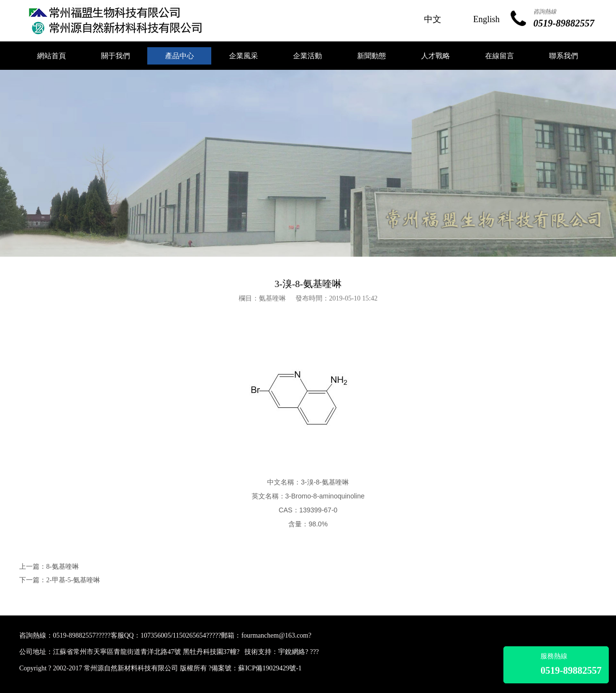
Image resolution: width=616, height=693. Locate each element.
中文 (433, 19)
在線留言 (500, 56)
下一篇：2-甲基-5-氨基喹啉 (60, 580)
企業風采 (244, 56)
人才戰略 (436, 56)
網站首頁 (51, 56)
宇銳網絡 (292, 652)
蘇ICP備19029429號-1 (270, 668)
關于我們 (115, 56)
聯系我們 (564, 56)
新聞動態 (372, 56)
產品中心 (180, 56)
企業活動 (308, 56)
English (486, 19)
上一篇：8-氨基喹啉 (49, 567)
